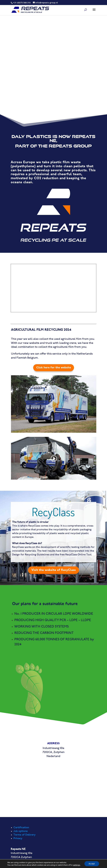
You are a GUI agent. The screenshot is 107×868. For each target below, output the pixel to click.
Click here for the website (54, 368)
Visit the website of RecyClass (53, 570)
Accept (92, 864)
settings (77, 865)
